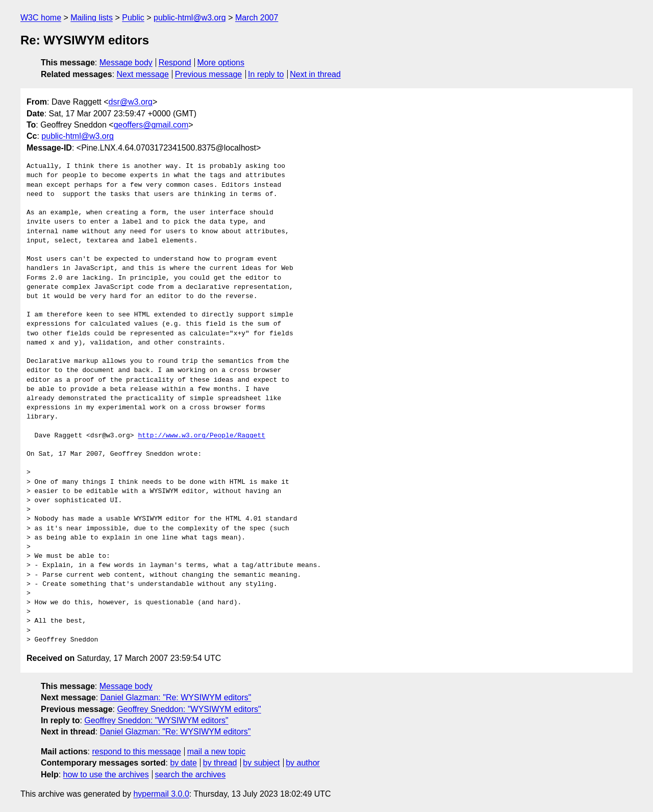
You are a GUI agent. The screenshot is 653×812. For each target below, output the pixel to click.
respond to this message (136, 752)
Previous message (209, 74)
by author (303, 763)
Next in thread (315, 74)
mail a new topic (217, 752)
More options (221, 63)
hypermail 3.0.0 (161, 794)
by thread (220, 763)
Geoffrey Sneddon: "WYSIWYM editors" (189, 709)
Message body (126, 63)
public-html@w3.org (190, 18)
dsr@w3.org (131, 102)
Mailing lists (92, 18)
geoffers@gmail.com (151, 125)
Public (133, 18)
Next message (143, 74)
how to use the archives (106, 774)
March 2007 (257, 18)
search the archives (191, 774)
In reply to (266, 74)
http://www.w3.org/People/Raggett (202, 436)
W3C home (41, 18)
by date (183, 763)
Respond (175, 63)
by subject (261, 763)
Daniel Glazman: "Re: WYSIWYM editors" (176, 697)
